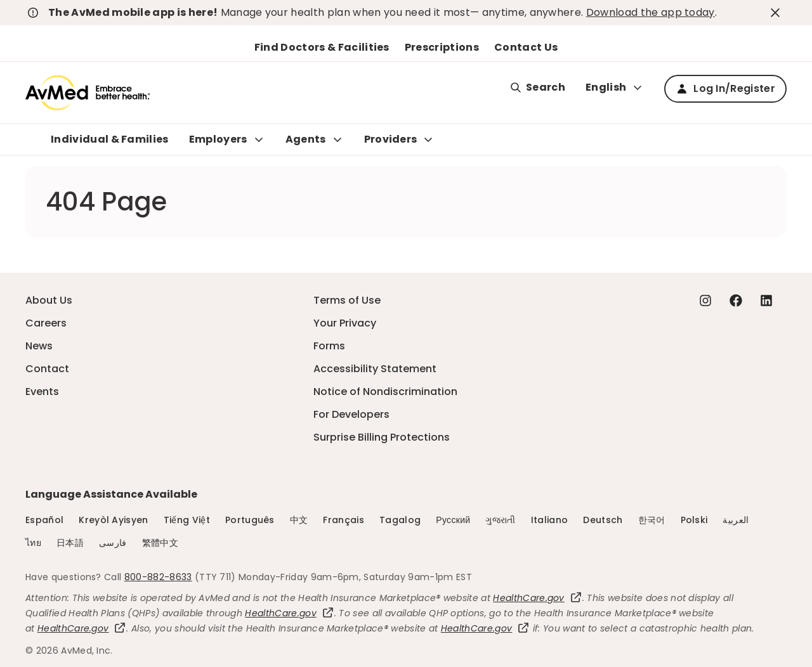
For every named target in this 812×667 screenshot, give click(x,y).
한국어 (652, 520)
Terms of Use (347, 300)
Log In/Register (725, 88)
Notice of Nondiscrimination (385, 392)
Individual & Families (110, 139)
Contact (47, 369)
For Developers (351, 414)
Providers (391, 139)
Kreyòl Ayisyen (113, 520)
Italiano (550, 520)
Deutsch (603, 520)
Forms (329, 346)
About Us (49, 300)
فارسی (113, 543)
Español (44, 520)
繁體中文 (160, 543)
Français (344, 520)
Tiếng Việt (187, 520)
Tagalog (400, 520)
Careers (46, 323)
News (39, 346)
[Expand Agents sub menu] (337, 139)
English (615, 87)
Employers (218, 139)
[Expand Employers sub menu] (259, 139)
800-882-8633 (158, 577)
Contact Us (526, 47)
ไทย (33, 543)
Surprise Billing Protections (382, 437)
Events (42, 392)
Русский (453, 520)
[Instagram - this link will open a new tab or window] (705, 301)
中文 (299, 520)
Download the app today (651, 12)
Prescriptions (442, 47)
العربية (736, 520)
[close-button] (777, 13)
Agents (306, 139)
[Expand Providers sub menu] (428, 139)
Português (250, 520)
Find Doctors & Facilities (322, 47)
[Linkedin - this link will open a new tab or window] (766, 301)
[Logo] (88, 93)
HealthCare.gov (537, 598)
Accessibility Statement (375, 369)
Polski (694, 520)
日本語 (70, 543)
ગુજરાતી (500, 520)
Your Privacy (345, 323)
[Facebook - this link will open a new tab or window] (736, 301)
